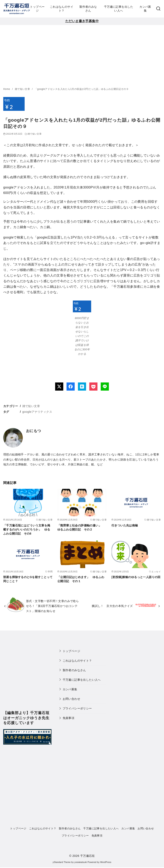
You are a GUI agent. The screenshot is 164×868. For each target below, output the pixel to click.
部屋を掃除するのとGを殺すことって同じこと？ (28, 579)
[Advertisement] (82, 56)
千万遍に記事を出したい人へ (119, 9)
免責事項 (69, 718)
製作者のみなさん (88, 9)
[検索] (158, 9)
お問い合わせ (71, 699)
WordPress (106, 862)
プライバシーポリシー (77, 708)
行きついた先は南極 (125, 525)
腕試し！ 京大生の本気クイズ (112, 606)
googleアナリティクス (37, 412)
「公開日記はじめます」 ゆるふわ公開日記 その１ (81, 579)
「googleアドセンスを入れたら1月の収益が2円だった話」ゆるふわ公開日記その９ (82, 89)
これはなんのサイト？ (62, 9)
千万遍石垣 (87, 856)
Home (7, 89)
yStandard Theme (62, 862)
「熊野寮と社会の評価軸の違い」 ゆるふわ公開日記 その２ (81, 527)
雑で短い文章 (23, 89)
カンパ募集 (145, 9)
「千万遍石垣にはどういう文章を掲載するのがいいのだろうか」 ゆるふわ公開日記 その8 (27, 529)
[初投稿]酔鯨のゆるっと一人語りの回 (136, 577)
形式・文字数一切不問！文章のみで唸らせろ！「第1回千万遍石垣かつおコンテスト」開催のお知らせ (52, 606)
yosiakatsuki (81, 862)
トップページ (37, 9)
